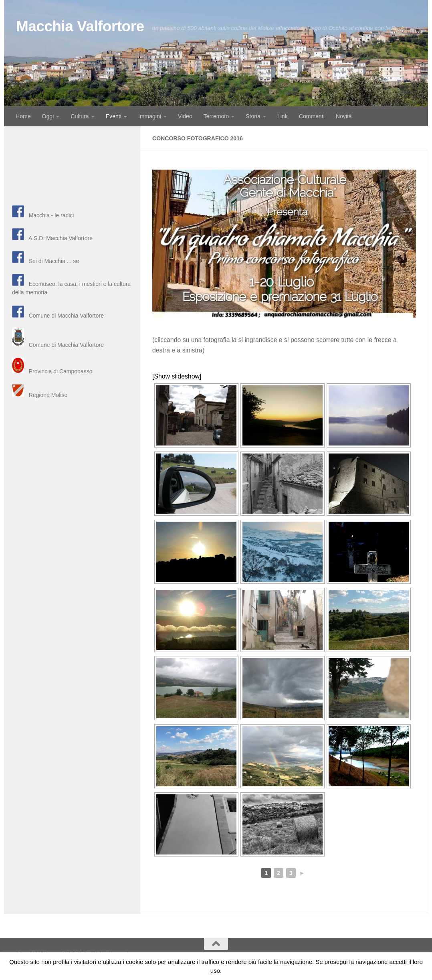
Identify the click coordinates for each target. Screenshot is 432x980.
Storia (253, 116)
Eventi (114, 116)
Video (185, 116)
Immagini (150, 116)
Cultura (80, 116)
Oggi (48, 116)
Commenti (312, 116)
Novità (344, 116)
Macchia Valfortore (80, 26)
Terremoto (216, 116)
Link (283, 116)
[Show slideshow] (177, 376)
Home (23, 116)
